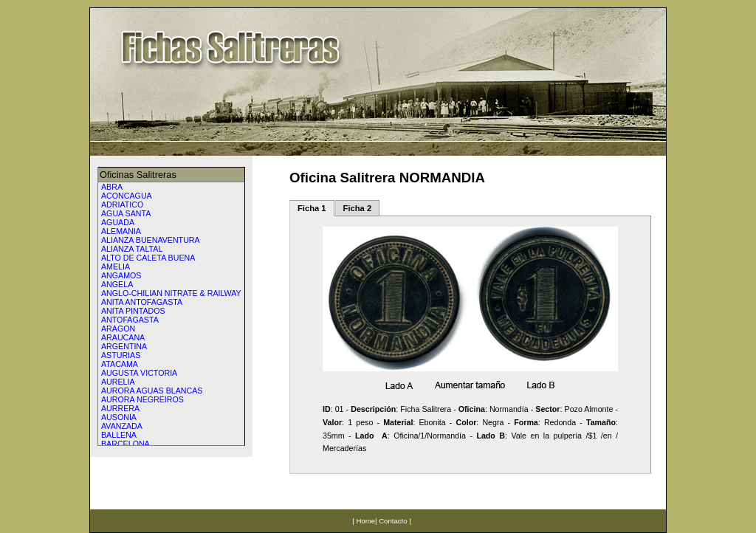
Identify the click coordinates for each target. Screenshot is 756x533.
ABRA (112, 187)
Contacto (393, 521)
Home (365, 521)
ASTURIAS (121, 355)
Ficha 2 (358, 208)
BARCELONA (126, 444)
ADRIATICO (122, 204)
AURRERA (120, 408)
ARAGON (118, 329)
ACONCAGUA (127, 196)
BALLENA (119, 435)
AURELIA (118, 382)
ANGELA (117, 284)
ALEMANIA (121, 231)
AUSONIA (119, 417)
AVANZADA (122, 426)
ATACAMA (120, 364)
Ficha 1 (312, 208)
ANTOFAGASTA (130, 320)
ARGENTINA (124, 346)
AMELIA (116, 266)
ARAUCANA (123, 337)
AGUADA (118, 222)
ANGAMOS (121, 275)
